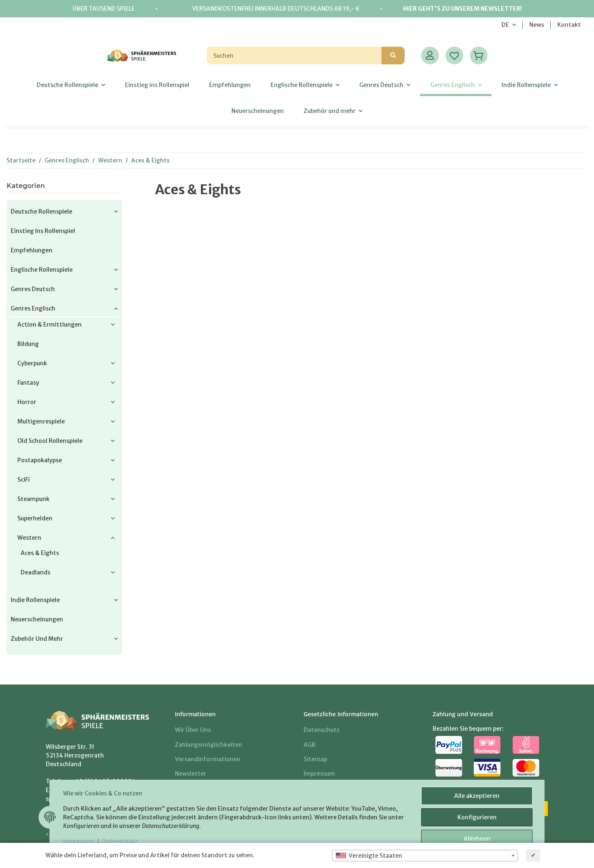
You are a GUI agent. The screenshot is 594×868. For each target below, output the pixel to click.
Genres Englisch (33, 308)
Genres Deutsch (33, 289)
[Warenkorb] (479, 55)
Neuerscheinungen (37, 619)
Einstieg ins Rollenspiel (43, 231)
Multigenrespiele (41, 421)
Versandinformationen (208, 759)
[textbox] (425, 856)
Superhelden (35, 518)
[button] (430, 55)
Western (29, 538)
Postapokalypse (40, 460)
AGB (310, 745)
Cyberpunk (32, 363)
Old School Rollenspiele (50, 441)
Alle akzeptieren (477, 796)
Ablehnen (477, 839)
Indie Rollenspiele (35, 600)
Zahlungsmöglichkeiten (209, 745)
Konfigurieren (477, 817)
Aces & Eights (40, 553)
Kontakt (569, 25)
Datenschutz (120, 841)
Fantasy (28, 383)
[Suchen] (294, 55)
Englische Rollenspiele (42, 270)
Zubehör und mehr (37, 639)
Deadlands (35, 572)
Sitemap (315, 759)
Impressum (79, 841)
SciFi (24, 480)
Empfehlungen (32, 250)
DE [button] (505, 25)
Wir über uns (193, 730)
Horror (27, 402)
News (537, 25)
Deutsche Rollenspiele (41, 212)
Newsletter (191, 774)
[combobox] (425, 856)
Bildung (28, 344)
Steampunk (33, 499)
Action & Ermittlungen (49, 325)
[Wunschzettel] (454, 55)
